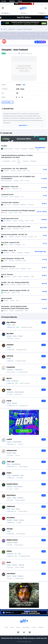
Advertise (41, 627)
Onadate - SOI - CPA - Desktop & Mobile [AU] (15, 282)
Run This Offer (8, 102)
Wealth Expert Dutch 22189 (10, 219)
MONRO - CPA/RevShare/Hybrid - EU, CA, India (16, 227)
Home (5, 29)
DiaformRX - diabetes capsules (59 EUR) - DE (15, 290)
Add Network (26, 627)
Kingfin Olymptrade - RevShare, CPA (13, 258)
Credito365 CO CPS (7, 195)
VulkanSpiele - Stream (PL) (10, 187)
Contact (34, 627)
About (12, 627)
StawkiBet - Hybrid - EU (8, 251)
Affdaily (20, 1)
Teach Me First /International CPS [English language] (18, 211)
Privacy (18, 627)
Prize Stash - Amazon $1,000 (10, 243)
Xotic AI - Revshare (7, 274)
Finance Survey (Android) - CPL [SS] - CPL (14, 235)
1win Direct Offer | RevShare (10, 203)
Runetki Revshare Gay (8, 266)
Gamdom (4, 146)
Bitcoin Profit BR (6, 298)
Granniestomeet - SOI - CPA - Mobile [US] (14, 169)
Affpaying (12, 1)
